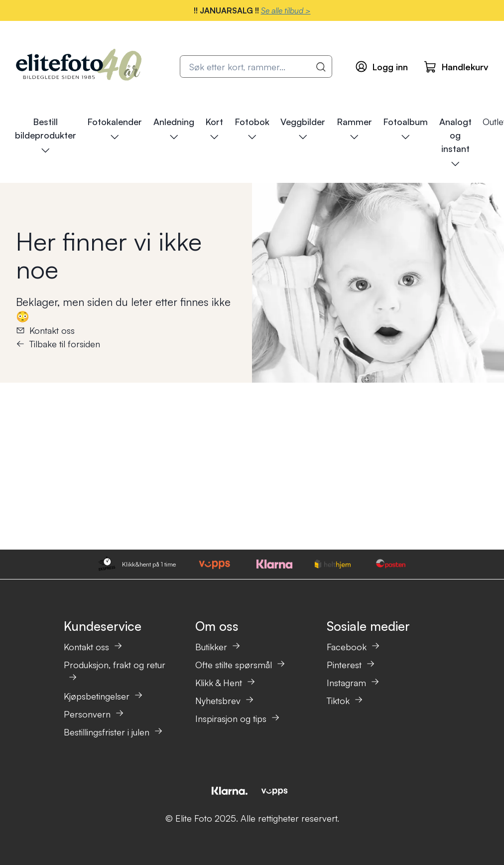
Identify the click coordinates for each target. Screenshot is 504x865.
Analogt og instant (455, 143)
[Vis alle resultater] (321, 67)
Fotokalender (115, 129)
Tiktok (345, 701)
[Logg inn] (381, 67)
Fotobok (252, 129)
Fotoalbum (405, 129)
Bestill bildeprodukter (46, 136)
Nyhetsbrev (225, 701)
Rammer (354, 129)
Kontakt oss (45, 330)
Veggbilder (303, 129)
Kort (214, 129)
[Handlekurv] (456, 67)
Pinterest (351, 665)
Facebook (353, 647)
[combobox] (256, 67)
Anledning (174, 129)
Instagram (353, 683)
